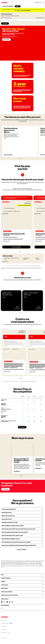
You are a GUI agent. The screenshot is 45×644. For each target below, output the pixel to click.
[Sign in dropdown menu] (37, 3)
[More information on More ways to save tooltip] (31, 108)
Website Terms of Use (6, 633)
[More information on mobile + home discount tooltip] (9, 422)
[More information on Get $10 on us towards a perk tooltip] (19, 346)
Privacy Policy (4, 620)
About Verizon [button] (5, 585)
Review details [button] (8, 155)
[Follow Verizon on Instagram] (10, 602)
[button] (4, 306)
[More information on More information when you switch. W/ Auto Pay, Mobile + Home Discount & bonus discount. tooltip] (15, 37)
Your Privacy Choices (7, 623)
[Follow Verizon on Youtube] (7, 602)
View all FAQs (22, 549)
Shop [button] (2, 575)
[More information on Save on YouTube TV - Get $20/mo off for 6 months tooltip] (30, 468)
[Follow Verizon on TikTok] (12, 602)
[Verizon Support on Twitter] (2, 608)
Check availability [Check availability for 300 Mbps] (16, 247)
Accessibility (4, 626)
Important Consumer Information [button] (9, 595)
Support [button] (3, 581)
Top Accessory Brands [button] (7, 592)
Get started (6, 40)
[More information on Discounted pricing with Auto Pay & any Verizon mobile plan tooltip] (40, 266)
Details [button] (19, 11)
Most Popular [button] (4, 588)
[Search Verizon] (34, 2)
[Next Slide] (44, 299)
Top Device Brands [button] (6, 578)
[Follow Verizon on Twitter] (4, 602)
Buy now (18, 6)
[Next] (43, 140)
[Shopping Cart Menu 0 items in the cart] (40, 2)
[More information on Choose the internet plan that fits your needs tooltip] (28, 184)
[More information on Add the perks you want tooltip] (41, 280)
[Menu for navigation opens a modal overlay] (43, 2)
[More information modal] (17, 198)
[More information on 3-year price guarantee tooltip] (22, 92)
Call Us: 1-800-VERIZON (8, 6)
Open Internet (4, 630)
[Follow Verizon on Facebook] (2, 602)
